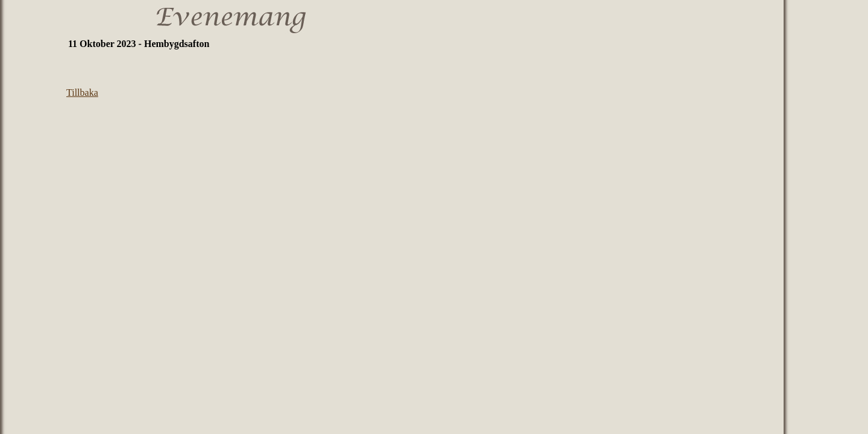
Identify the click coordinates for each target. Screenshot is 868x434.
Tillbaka (82, 93)
